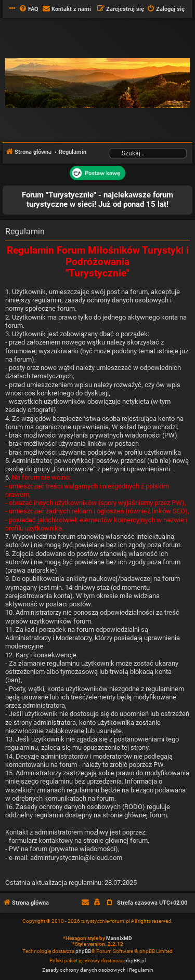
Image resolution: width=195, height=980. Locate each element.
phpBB (83, 951)
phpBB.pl (135, 961)
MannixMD (119, 938)
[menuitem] (29, 9)
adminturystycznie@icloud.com (76, 858)
